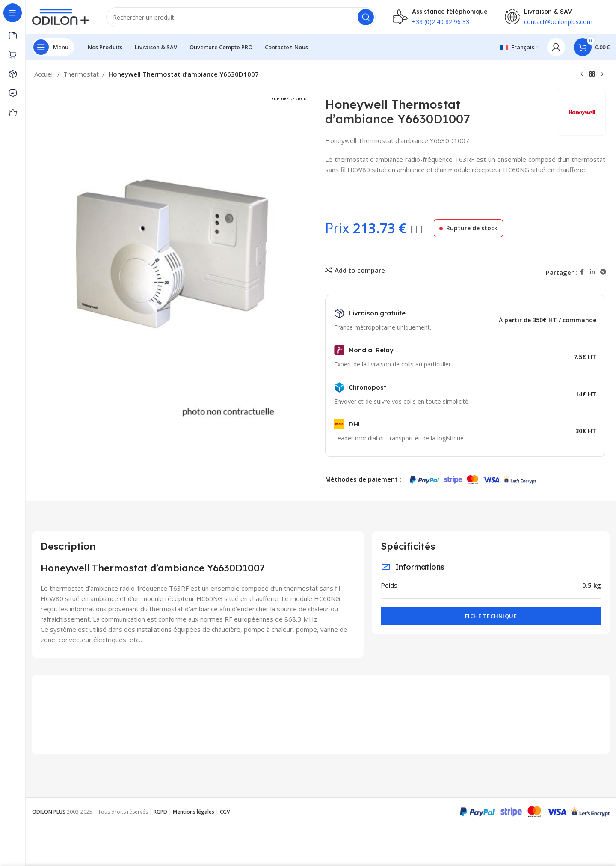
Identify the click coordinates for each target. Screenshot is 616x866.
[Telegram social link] (603, 272)
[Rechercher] (241, 17)
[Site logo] (61, 16)
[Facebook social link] (582, 272)
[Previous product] (582, 74)
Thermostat (81, 74)
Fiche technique (491, 616)
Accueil (44, 74)
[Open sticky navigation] (53, 47)
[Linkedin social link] (592, 272)
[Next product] (602, 74)
